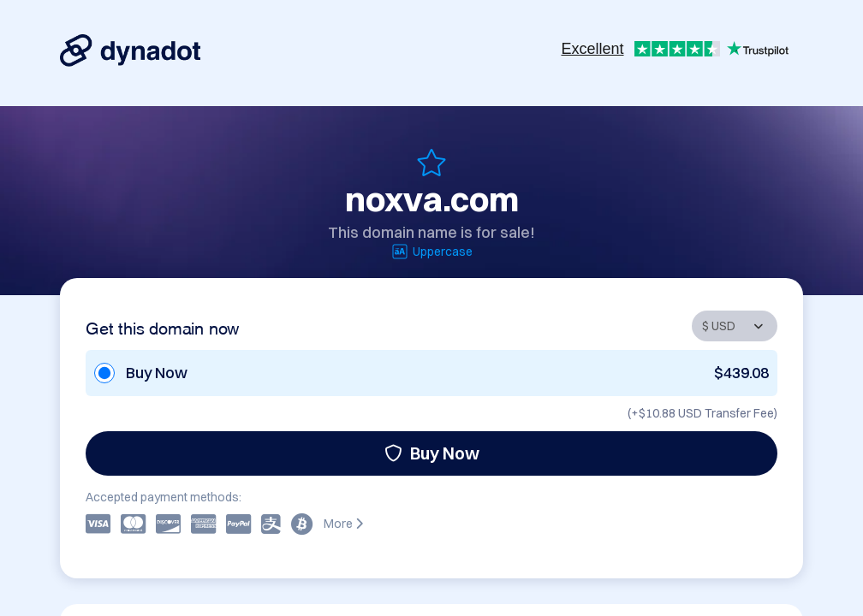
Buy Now (432, 453)
